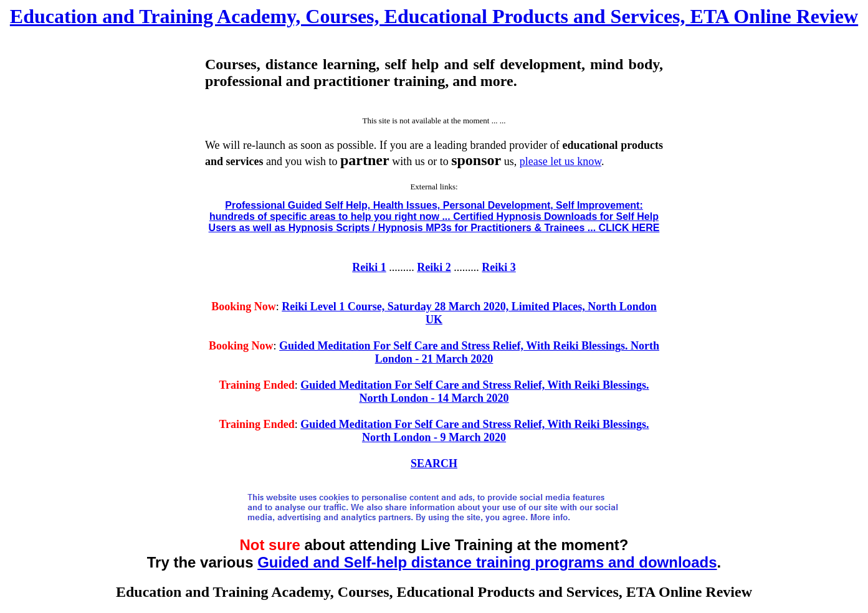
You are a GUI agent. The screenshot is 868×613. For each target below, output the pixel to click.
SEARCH (434, 463)
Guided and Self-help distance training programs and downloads (487, 562)
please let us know (560, 161)
